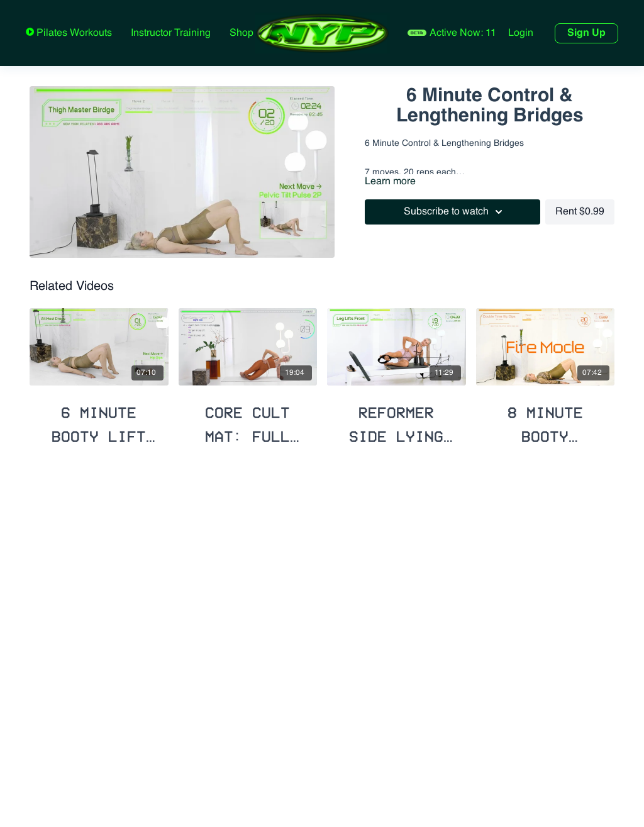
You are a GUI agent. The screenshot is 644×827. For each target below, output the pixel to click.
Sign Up (586, 33)
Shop (241, 33)
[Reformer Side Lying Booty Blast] (397, 419)
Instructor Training (171, 33)
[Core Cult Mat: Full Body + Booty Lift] (248, 419)
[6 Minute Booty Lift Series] (99, 419)
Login (521, 33)
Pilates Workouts (73, 33)
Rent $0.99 (580, 212)
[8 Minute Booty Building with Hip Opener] (546, 419)
